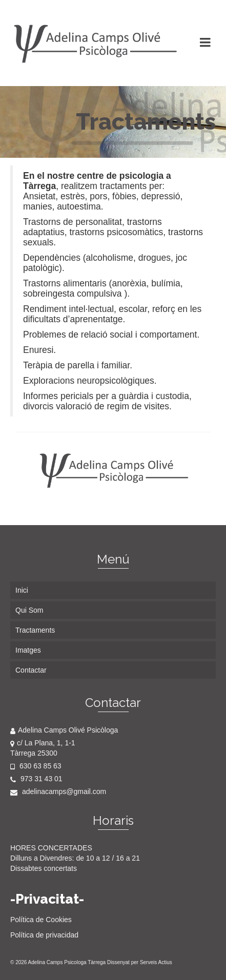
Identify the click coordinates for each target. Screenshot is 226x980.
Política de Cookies (41, 920)
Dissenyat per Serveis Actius (140, 962)
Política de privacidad (44, 935)
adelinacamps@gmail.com (58, 791)
